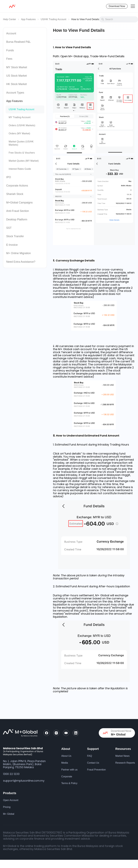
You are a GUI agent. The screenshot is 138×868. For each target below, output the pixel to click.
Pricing (7, 807)
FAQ (89, 756)
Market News (122, 756)
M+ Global (9, 814)
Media (65, 763)
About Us (66, 756)
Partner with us (69, 770)
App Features (28, 19)
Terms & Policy (69, 783)
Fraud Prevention (96, 770)
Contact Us (93, 763)
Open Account (11, 800)
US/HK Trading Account (53, 19)
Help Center (10, 19)
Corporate (67, 776)
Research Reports (125, 763)
